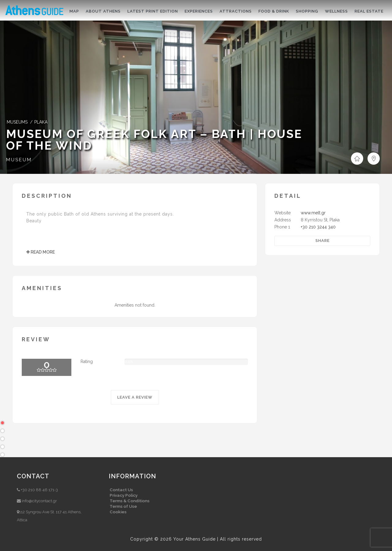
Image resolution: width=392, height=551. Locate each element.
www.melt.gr (313, 213)
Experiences (199, 11)
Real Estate (369, 11)
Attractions (236, 11)
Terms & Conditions (130, 501)
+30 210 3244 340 (318, 227)
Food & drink (274, 11)
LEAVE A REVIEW (135, 397)
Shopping (307, 11)
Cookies (118, 512)
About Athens (103, 11)
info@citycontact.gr (39, 501)
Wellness (336, 11)
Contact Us (121, 490)
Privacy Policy (124, 495)
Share (322, 241)
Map (74, 11)
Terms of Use (123, 506)
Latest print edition (153, 11)
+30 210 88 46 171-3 (39, 490)
